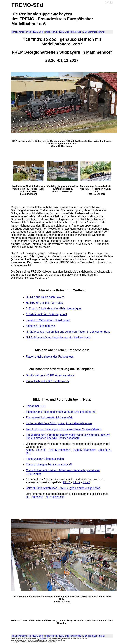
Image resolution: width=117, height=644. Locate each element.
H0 (28, 497)
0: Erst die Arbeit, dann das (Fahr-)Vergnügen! (54, 309)
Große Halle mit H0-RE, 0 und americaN (50, 375)
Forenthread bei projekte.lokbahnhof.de (50, 418)
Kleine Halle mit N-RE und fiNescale (48, 381)
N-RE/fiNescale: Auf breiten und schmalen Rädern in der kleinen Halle (68, 332)
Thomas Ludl (44, 638)
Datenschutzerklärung (94, 32)
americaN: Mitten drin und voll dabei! (48, 320)
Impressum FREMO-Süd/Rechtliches (63, 32)
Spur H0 (41, 450)
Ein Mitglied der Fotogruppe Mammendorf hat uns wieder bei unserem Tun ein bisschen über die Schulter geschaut (68, 436)
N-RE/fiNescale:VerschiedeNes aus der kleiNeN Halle (58, 337)
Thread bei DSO (36, 406)
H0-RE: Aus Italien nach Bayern (45, 297)
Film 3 (86, 482)
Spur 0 (30, 450)
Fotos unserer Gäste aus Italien (45, 459)
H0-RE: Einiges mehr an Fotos (44, 303)
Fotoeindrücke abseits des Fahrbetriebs (50, 357)
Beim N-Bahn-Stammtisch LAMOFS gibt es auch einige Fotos (63, 488)
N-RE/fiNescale (55, 497)
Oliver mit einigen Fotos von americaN (49, 465)
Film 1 (67, 482)
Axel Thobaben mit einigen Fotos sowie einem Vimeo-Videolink (64, 429)
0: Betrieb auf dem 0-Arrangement (46, 314)
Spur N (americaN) (60, 450)
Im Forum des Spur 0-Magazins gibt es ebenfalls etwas (59, 423)
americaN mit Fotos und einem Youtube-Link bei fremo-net (61, 412)
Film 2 (77, 482)
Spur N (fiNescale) (85, 450)
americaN (38, 497)
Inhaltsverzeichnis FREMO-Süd (27, 32)
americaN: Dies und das (40, 326)
